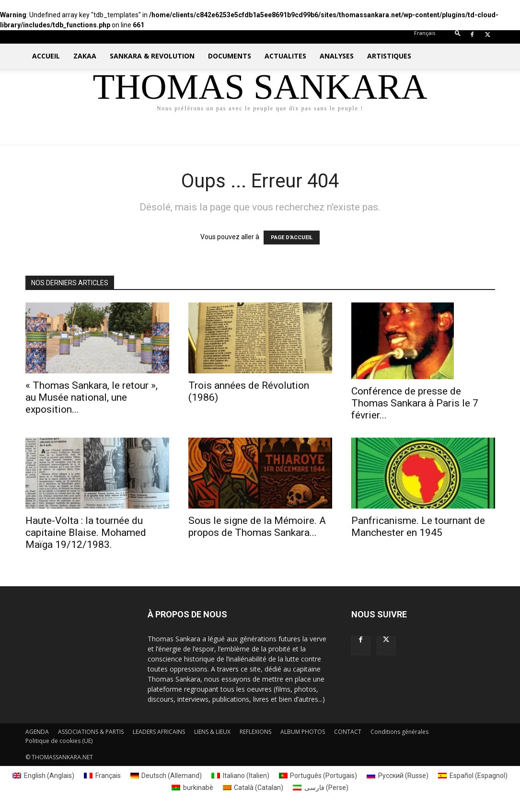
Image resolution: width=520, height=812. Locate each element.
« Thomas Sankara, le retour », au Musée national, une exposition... (92, 397)
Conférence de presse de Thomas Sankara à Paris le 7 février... (415, 403)
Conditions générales (399, 732)
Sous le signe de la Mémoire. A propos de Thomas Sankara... (257, 527)
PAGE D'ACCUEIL (292, 238)
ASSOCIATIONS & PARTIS (91, 732)
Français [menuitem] (108, 776)
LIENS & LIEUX (212, 732)
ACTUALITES (285, 56)
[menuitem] (425, 33)
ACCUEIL (46, 56)
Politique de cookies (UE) (59, 741)
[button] (458, 35)
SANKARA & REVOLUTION (152, 56)
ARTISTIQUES (389, 56)
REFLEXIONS (255, 732)
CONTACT (348, 732)
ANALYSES (337, 56)
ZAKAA (85, 56)
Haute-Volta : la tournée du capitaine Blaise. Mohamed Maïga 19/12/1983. (86, 533)
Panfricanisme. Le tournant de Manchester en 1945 (418, 527)
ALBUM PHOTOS (303, 732)
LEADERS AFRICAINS (159, 732)
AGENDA (37, 732)
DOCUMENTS (230, 56)
